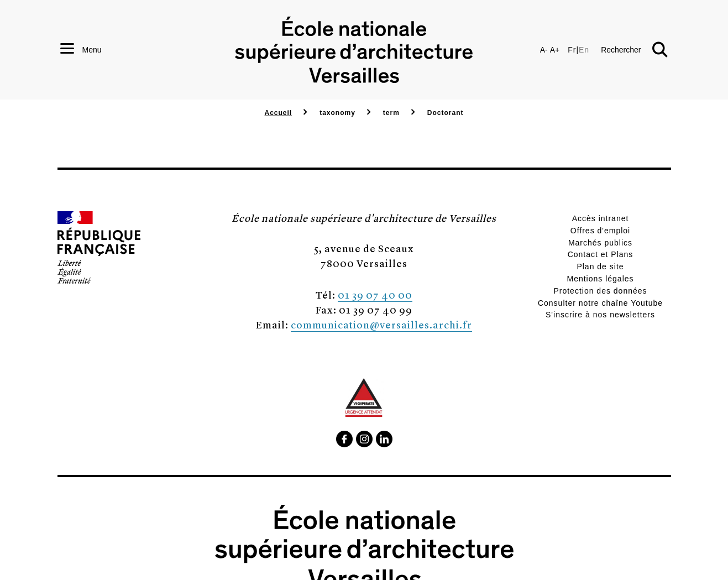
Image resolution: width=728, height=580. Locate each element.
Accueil (278, 113)
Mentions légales (600, 279)
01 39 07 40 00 (375, 294)
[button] (634, 50)
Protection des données (600, 291)
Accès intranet (601, 218)
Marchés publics (600, 243)
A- (544, 50)
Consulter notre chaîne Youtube (600, 303)
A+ (555, 50)
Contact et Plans (601, 254)
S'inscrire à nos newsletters (600, 315)
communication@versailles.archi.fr (381, 324)
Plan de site (600, 267)
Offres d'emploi (600, 231)
